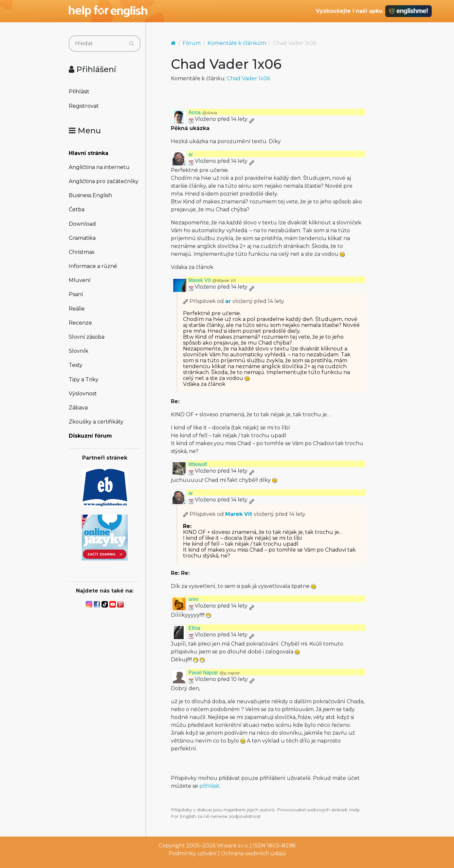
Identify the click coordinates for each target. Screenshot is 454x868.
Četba (77, 209)
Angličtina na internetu (99, 167)
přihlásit (209, 786)
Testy (76, 365)
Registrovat (84, 106)
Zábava (78, 408)
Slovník (79, 351)
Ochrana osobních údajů (253, 853)
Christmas (82, 252)
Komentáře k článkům (237, 43)
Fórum (192, 43)
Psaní (76, 294)
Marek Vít (212, 280)
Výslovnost (83, 394)
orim (193, 599)
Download (82, 224)
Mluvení (80, 280)
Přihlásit (79, 92)
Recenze (80, 323)
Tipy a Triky (84, 379)
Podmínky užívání (193, 853)
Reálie (77, 309)
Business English (90, 195)
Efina (194, 628)
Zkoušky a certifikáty (96, 422)
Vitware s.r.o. (233, 846)
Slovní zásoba (87, 337)
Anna (202, 113)
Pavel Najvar (214, 673)
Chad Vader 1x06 (248, 78)
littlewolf (198, 464)
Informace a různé (93, 266)
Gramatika (82, 238)
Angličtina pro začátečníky (104, 181)
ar (191, 154)
